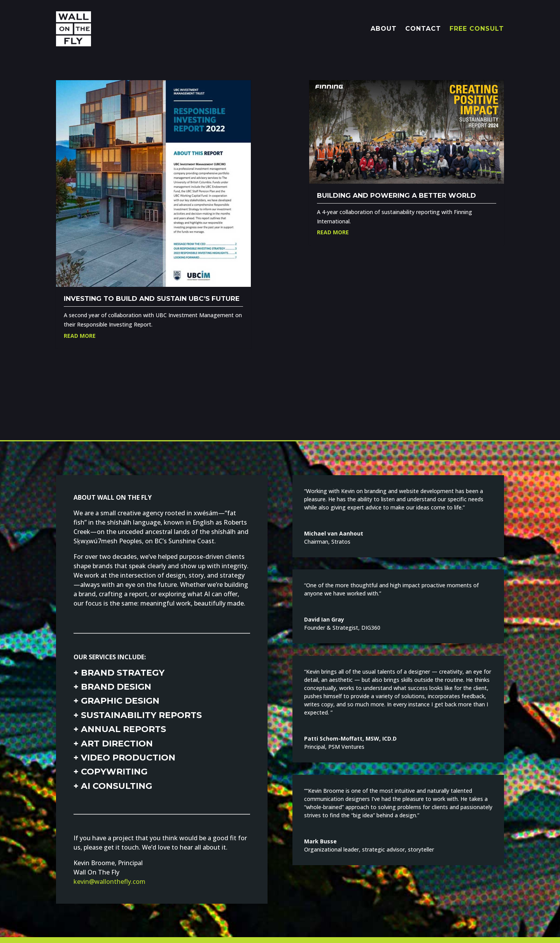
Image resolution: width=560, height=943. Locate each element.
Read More (80, 336)
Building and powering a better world (396, 195)
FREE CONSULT (477, 29)
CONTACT (423, 29)
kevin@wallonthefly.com (109, 882)
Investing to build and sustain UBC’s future (152, 299)
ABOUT (384, 29)
